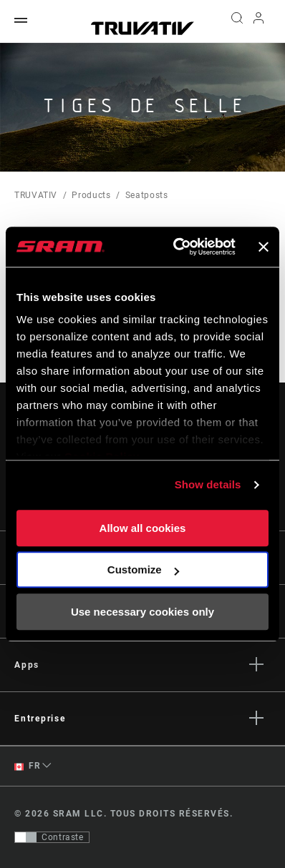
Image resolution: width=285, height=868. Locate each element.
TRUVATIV (36, 195)
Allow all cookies (143, 528)
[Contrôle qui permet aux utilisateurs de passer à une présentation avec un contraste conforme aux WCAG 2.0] (52, 837)
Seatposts (147, 195)
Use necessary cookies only (142, 612)
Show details (208, 484)
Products (91, 195)
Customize (143, 569)
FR (27, 766)
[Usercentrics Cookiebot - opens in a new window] (177, 247)
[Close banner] (264, 247)
